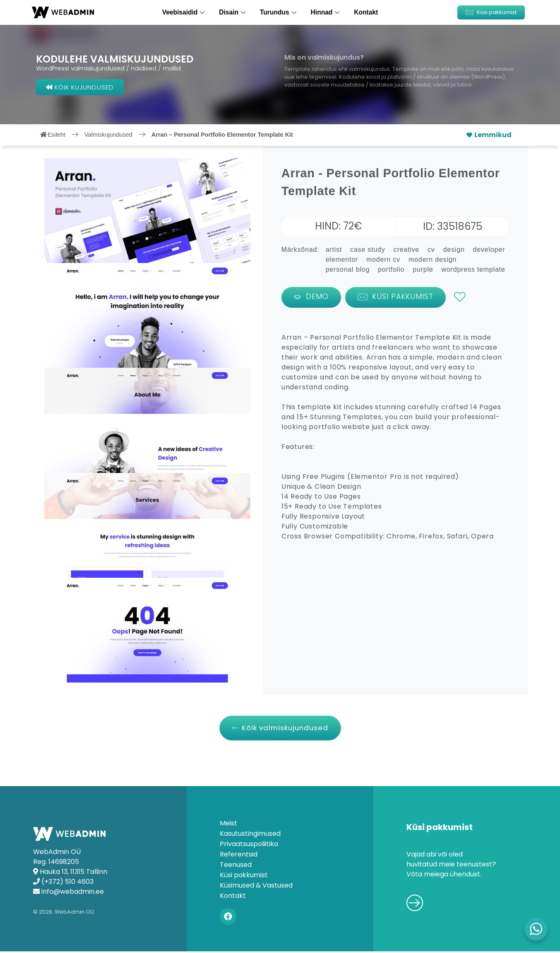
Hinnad (325, 12)
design (454, 250)
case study (368, 250)
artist (334, 250)
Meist (228, 825)
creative (406, 250)
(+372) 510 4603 (67, 883)
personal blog (348, 269)
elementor (342, 259)
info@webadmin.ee (73, 893)
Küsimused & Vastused (256, 887)
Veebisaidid (186, 12)
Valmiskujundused (108, 135)
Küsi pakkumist (244, 877)
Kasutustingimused (250, 835)
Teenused (236, 866)
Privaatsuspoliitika (249, 846)
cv (431, 250)
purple (423, 269)
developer (489, 250)
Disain (234, 12)
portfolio (391, 269)
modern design (433, 259)
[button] (491, 12)
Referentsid (239, 856)
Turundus (279, 12)
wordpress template (473, 269)
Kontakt (364, 12)
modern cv (383, 259)
